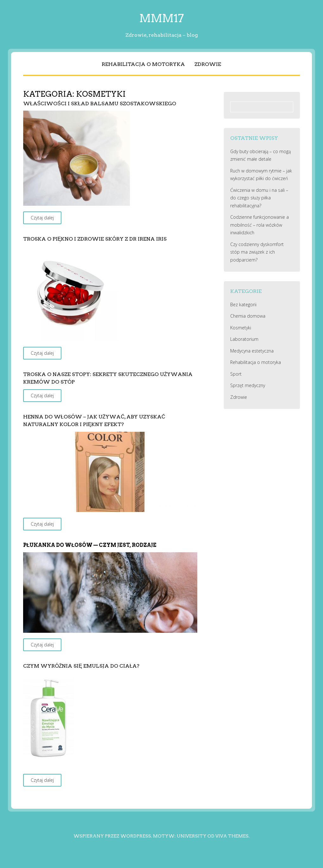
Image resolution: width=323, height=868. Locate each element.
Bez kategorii (243, 304)
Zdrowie (208, 64)
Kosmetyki (241, 328)
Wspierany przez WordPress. (113, 836)
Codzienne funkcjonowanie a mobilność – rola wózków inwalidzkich (260, 225)
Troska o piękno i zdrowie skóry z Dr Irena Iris (95, 239)
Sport (236, 374)
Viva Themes (232, 836)
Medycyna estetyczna (252, 351)
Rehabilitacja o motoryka (143, 64)
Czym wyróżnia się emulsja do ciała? (81, 666)
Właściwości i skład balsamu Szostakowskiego (100, 104)
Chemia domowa (248, 316)
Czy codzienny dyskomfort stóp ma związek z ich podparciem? (257, 252)
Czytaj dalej (42, 218)
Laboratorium (244, 339)
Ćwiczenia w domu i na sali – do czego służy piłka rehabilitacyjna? (259, 198)
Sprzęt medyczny (248, 385)
